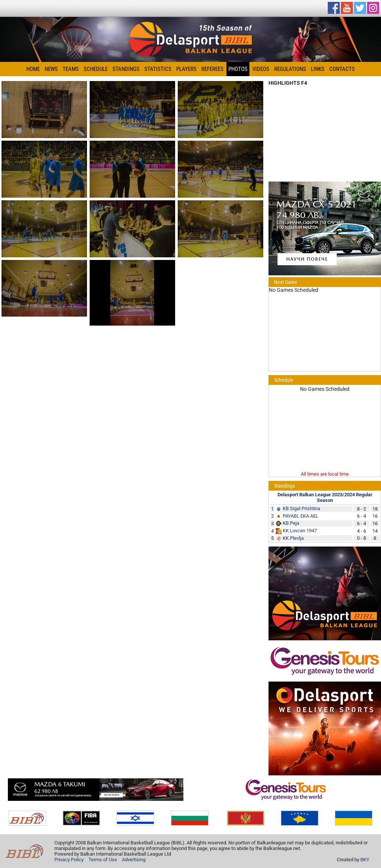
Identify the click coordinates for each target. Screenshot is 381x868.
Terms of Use (103, 860)
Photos (238, 69)
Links (318, 69)
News (51, 69)
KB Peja (291, 523)
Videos (261, 69)
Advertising (134, 860)
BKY (365, 860)
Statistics (158, 69)
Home (33, 69)
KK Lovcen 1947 (300, 531)
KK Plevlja (293, 538)
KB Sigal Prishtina (301, 508)
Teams (71, 69)
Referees (212, 69)
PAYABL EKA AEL (301, 516)
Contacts (342, 69)
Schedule (96, 69)
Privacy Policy (69, 860)
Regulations (290, 69)
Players (186, 69)
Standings (126, 69)
